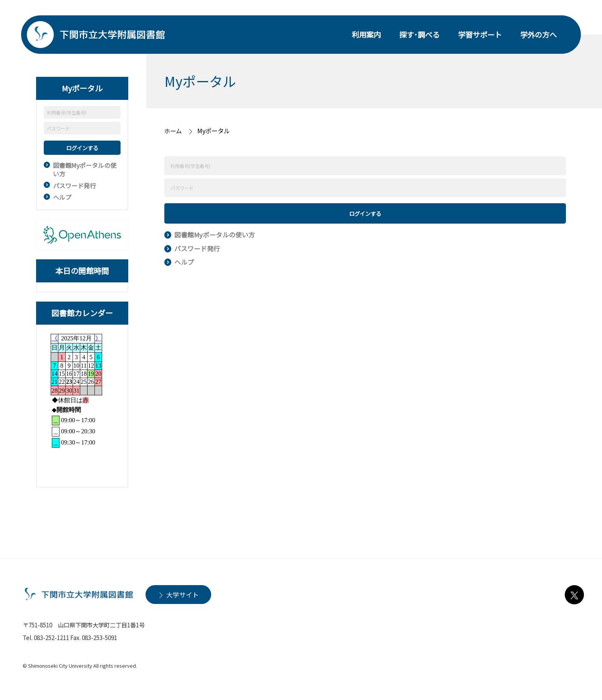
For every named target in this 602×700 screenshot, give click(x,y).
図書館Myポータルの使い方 (85, 170)
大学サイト (183, 595)
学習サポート (480, 35)
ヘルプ (62, 197)
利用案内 (366, 35)
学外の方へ (538, 35)
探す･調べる (419, 35)
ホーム (174, 131)
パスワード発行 (74, 186)
